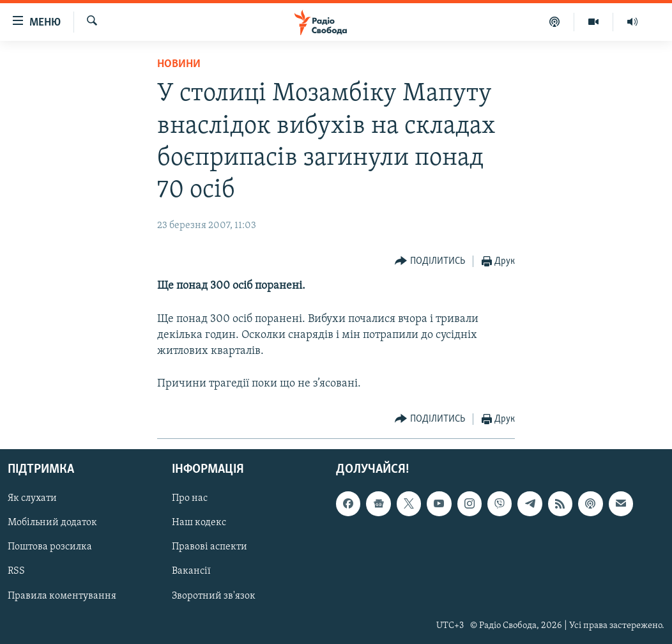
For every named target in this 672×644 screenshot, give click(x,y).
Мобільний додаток (52, 523)
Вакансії (191, 571)
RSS (16, 571)
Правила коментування (62, 595)
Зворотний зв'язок (214, 595)
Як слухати (32, 498)
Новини (179, 64)
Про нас (190, 498)
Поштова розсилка (50, 547)
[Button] (430, 262)
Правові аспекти (210, 547)
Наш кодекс (199, 523)
